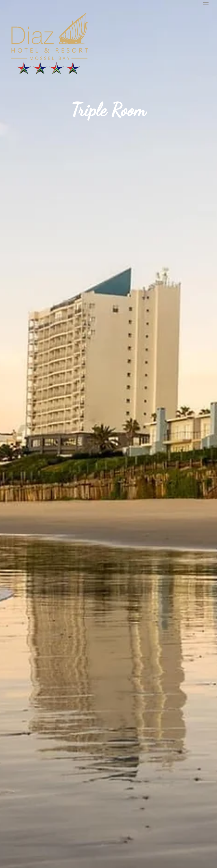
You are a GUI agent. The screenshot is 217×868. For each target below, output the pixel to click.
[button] (206, 4)
